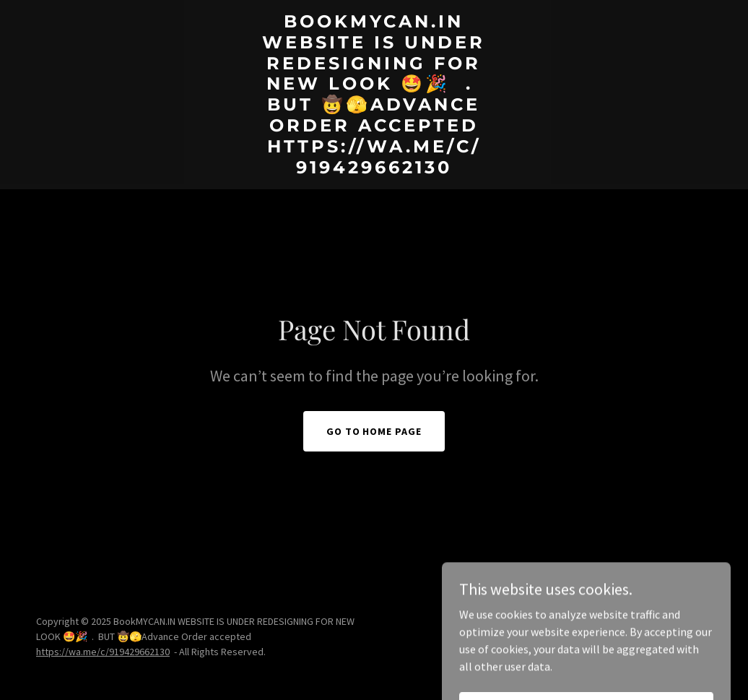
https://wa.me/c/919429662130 (103, 652)
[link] (374, 169)
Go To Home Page (374, 431)
